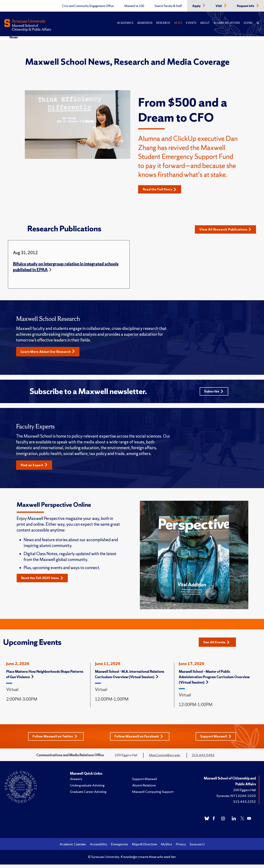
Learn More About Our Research (50, 353)
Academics (125, 23)
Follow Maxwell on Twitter (54, 740)
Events (191, 23)
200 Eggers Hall (245, 793)
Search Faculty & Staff (168, 6)
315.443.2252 (244, 805)
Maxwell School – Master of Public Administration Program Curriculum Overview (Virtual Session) (214, 680)
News (178, 23)
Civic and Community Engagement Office (88, 6)
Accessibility (98, 848)
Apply (197, 6)
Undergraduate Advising (87, 789)
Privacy (181, 848)
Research (163, 23)
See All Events (218, 645)
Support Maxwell (217, 740)
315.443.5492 (203, 758)
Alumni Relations (227, 23)
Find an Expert (35, 468)
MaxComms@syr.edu (165, 758)
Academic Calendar (73, 848)
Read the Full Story (161, 189)
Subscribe (213, 394)
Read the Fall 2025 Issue (44, 581)
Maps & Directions (144, 848)
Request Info (246, 6)
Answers (76, 782)
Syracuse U (197, 848)
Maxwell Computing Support (153, 795)
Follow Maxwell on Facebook (140, 740)
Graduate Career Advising (88, 795)
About (205, 23)
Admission (145, 23)
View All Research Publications (226, 230)
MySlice (166, 848)
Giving (248, 23)
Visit (219, 6)
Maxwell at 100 (134, 6)
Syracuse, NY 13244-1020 (236, 799)
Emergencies (120, 848)
